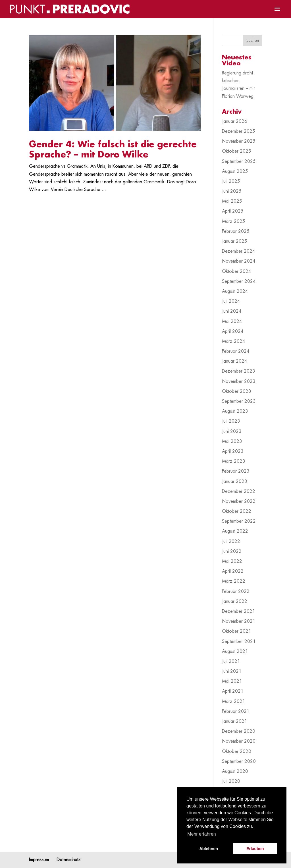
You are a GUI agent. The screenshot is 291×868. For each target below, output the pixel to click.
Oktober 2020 (237, 751)
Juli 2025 (231, 181)
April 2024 (233, 331)
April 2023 (233, 451)
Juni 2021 (232, 671)
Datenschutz (69, 860)
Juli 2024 (231, 301)
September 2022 (239, 521)
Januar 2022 (235, 601)
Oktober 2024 (237, 271)
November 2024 (239, 261)
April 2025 (233, 211)
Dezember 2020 (239, 731)
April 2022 (233, 571)
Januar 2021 (235, 721)
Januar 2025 (235, 241)
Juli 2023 (231, 421)
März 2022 (234, 581)
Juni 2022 (232, 551)
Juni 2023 (232, 431)
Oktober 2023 (237, 391)
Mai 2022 (232, 561)
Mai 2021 (232, 681)
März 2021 (234, 701)
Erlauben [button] (255, 849)
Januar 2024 (235, 361)
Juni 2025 (232, 191)
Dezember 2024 (239, 251)
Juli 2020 (231, 781)
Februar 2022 (236, 591)
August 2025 (235, 171)
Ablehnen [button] (209, 849)
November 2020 (239, 741)
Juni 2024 (232, 311)
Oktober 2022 (237, 511)
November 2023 (239, 381)
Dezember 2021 (239, 611)
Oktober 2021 (237, 631)
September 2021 (239, 641)
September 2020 (239, 761)
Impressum (39, 860)
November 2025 (239, 141)
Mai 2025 (232, 201)
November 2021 (239, 621)
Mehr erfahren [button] (202, 834)
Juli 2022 (231, 541)
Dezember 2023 (239, 371)
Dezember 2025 (239, 131)
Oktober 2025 (237, 151)
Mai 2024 (232, 321)
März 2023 (234, 461)
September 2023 (239, 401)
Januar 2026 (235, 121)
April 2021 (233, 691)
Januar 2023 (235, 481)
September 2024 (239, 281)
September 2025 (239, 161)
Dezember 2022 (239, 491)
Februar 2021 (236, 711)
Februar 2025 (236, 231)
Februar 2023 (236, 471)
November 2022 (239, 501)
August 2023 (235, 411)
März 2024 (234, 341)
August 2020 (235, 771)
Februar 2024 (236, 351)
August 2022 (235, 531)
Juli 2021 (231, 661)
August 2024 (235, 291)
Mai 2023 (232, 441)
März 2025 (234, 221)
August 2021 (235, 651)
